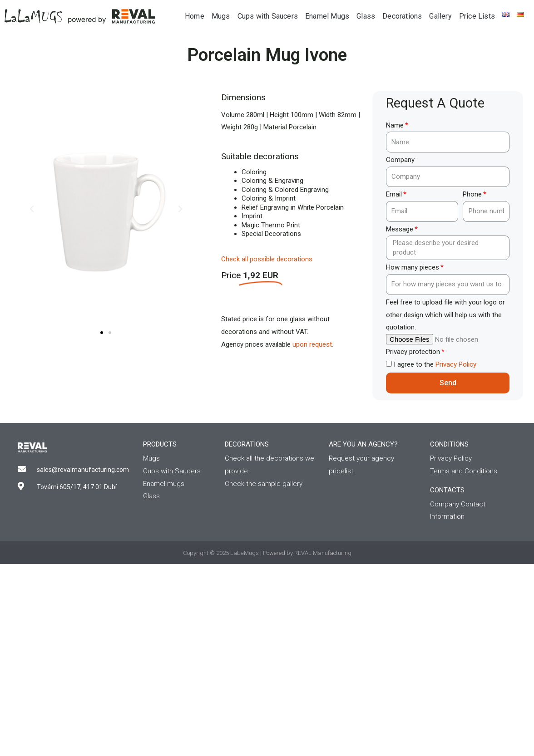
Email (394, 194)
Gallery (440, 16)
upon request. (313, 344)
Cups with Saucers (268, 16)
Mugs (221, 16)
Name (395, 125)
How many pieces (413, 267)
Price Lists (477, 16)
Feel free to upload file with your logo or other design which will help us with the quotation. (445, 315)
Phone (472, 194)
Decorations (402, 16)
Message (400, 229)
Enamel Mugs (327, 16)
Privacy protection (413, 352)
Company (400, 160)
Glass (366, 16)
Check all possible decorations (267, 259)
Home (195, 16)
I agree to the (435, 364)
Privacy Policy (456, 364)
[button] (102, 333)
